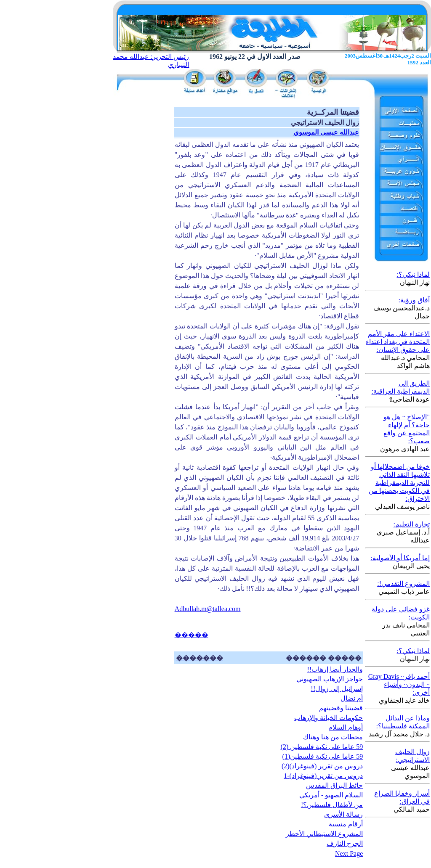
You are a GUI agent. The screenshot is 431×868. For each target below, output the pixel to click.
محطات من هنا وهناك (333, 737)
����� (192, 635)
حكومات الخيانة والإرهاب (329, 718)
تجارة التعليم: (412, 524)
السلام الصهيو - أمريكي (331, 795)
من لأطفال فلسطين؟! (332, 805)
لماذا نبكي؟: (413, 274)
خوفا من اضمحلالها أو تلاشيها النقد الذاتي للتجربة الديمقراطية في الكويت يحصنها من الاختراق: (399, 483)
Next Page (349, 853)
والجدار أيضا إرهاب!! (335, 669)
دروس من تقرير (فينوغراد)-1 (323, 776)
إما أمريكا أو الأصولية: (400, 558)
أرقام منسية (346, 824)
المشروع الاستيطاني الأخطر (324, 834)
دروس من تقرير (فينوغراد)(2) (322, 766)
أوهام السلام (346, 727)
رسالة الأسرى (343, 814)
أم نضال (352, 698)
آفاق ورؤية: (414, 300)
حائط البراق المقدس (334, 785)
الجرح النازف (345, 843)
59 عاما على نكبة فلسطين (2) (322, 747)
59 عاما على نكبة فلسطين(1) (323, 756)
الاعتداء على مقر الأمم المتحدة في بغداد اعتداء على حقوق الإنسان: (398, 342)
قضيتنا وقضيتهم (341, 708)
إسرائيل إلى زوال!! (337, 689)
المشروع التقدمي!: (403, 584)
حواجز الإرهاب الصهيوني (330, 679)
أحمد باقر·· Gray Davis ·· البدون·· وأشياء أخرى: (399, 684)
